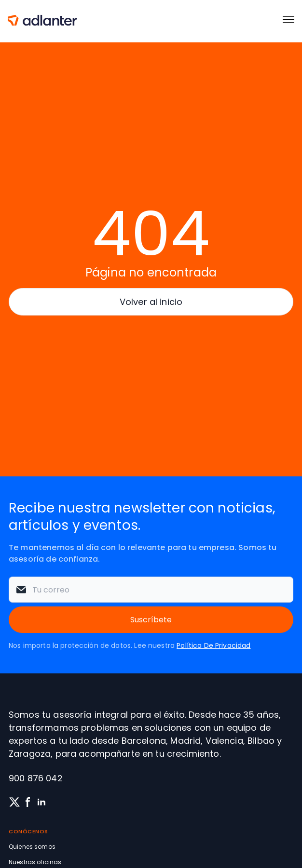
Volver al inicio (151, 302)
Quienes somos (32, 847)
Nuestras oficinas (35, 862)
